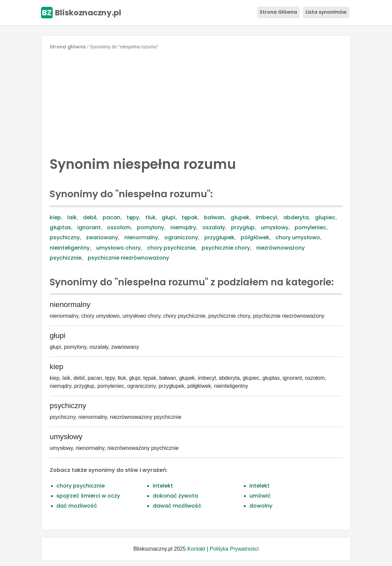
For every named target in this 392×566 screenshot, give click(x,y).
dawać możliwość (177, 506)
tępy (133, 217)
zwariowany (102, 237)
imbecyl (266, 217)
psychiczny (65, 237)
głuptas (60, 227)
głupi (168, 217)
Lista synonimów (326, 12)
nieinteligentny (70, 248)
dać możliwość (77, 506)
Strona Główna (278, 12)
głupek (240, 217)
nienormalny (141, 237)
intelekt (163, 486)
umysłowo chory (118, 248)
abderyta (296, 217)
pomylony (150, 227)
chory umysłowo (298, 237)
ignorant (89, 227)
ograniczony (181, 237)
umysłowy (275, 227)
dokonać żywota (175, 496)
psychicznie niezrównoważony (128, 258)
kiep (55, 217)
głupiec (325, 217)
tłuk (150, 217)
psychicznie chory (226, 248)
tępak (190, 217)
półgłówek (255, 237)
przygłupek (219, 237)
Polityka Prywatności (234, 549)
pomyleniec (310, 227)
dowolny (261, 506)
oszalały (214, 227)
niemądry (183, 227)
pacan (111, 217)
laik (72, 217)
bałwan (214, 217)
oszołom (119, 227)
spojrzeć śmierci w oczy (88, 496)
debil (90, 217)
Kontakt (196, 549)
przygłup (243, 227)
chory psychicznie (171, 248)
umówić (260, 496)
